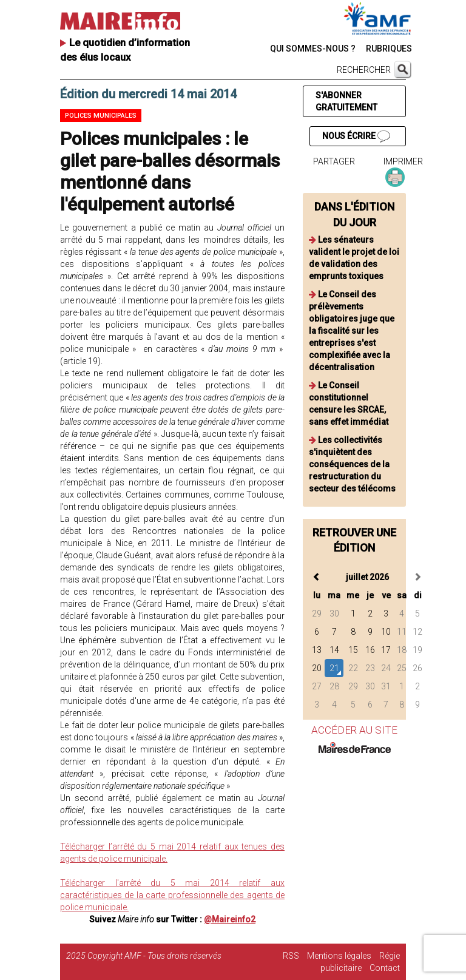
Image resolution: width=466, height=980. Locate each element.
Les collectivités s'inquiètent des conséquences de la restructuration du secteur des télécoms (352, 464)
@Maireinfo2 (230, 919)
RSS (291, 956)
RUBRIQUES (389, 49)
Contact (385, 968)
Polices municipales (101, 116)
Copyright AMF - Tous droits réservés (154, 956)
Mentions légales (339, 956)
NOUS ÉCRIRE (356, 137)
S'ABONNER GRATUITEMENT (346, 101)
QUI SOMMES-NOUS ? (313, 49)
